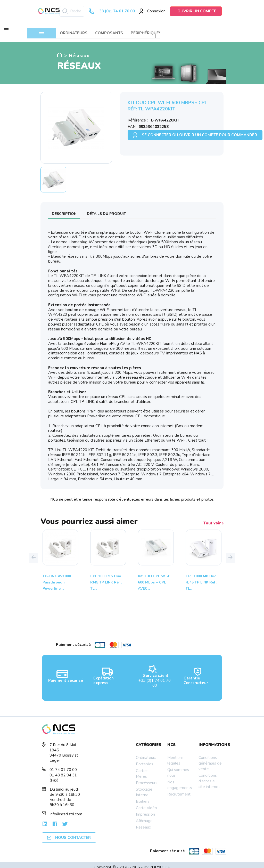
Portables (145, 760)
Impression (145, 810)
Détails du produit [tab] (106, 209)
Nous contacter (69, 833)
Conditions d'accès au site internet (209, 777)
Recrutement (179, 790)
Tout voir (213, 519)
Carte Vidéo (146, 804)
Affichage (144, 816)
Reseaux (143, 823)
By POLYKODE (157, 863)
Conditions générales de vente (210, 759)
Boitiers (143, 797)
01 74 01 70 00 (63, 765)
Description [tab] (64, 209)
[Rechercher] (72, 11)
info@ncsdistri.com (66, 810)
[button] (34, 554)
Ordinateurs (146, 753)
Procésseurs (147, 778)
